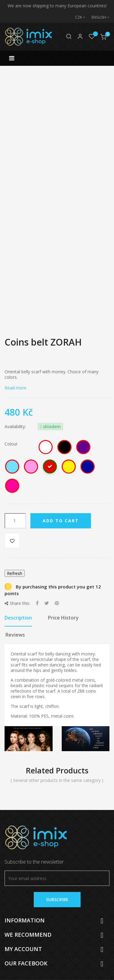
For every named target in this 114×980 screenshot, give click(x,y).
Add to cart (61, 521)
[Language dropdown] (97, 17)
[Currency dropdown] (77, 17)
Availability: (15, 427)
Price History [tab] (63, 618)
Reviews (15, 635)
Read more (16, 388)
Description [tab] (18, 618)
